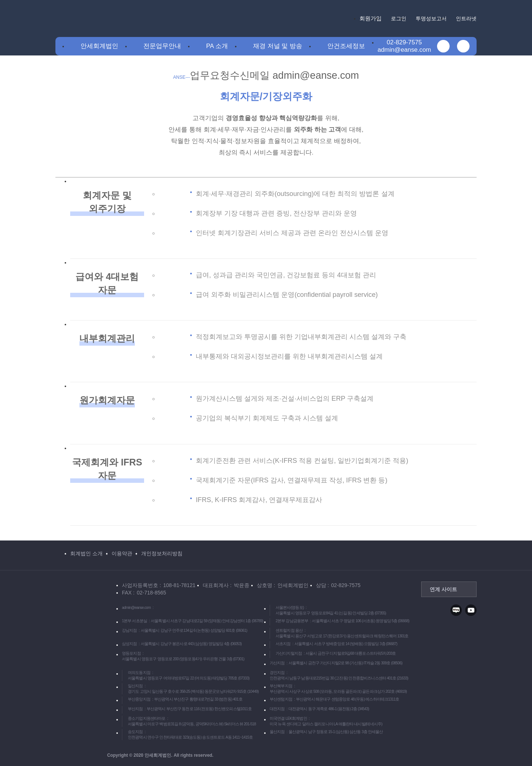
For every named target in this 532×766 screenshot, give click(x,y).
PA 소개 (217, 46)
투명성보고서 (431, 18)
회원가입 (371, 18)
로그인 (399, 18)
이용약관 (122, 553)
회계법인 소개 (86, 553)
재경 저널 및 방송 (278, 46)
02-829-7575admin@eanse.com (404, 46)
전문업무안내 (162, 46)
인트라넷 (466, 18)
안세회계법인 (99, 46)
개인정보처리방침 (162, 553)
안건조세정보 (346, 46)
